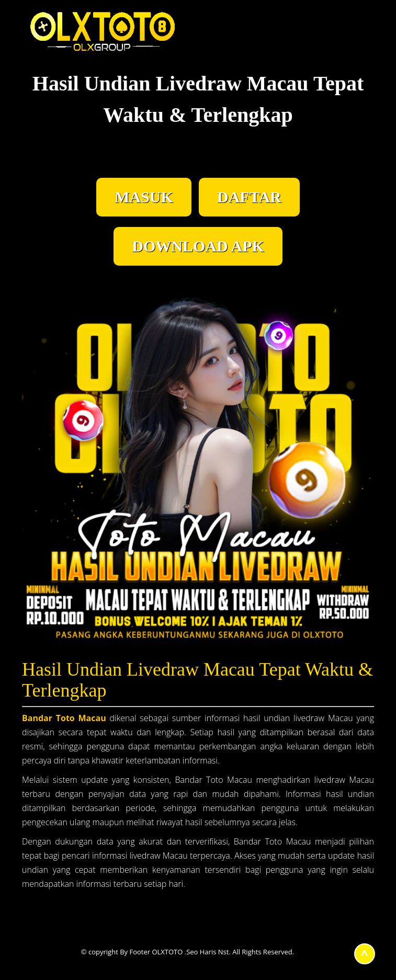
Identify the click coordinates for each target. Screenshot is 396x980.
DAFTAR (249, 197)
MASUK (144, 197)
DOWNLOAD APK (198, 246)
